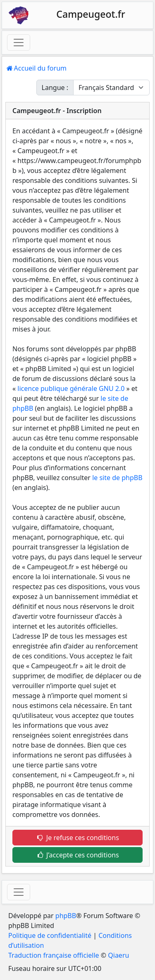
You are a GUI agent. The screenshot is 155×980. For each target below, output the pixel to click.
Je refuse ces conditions (77, 838)
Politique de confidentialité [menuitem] (50, 935)
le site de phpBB (117, 478)
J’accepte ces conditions (77, 855)
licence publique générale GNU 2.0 (71, 388)
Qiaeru (118, 955)
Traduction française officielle (54, 955)
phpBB (66, 916)
